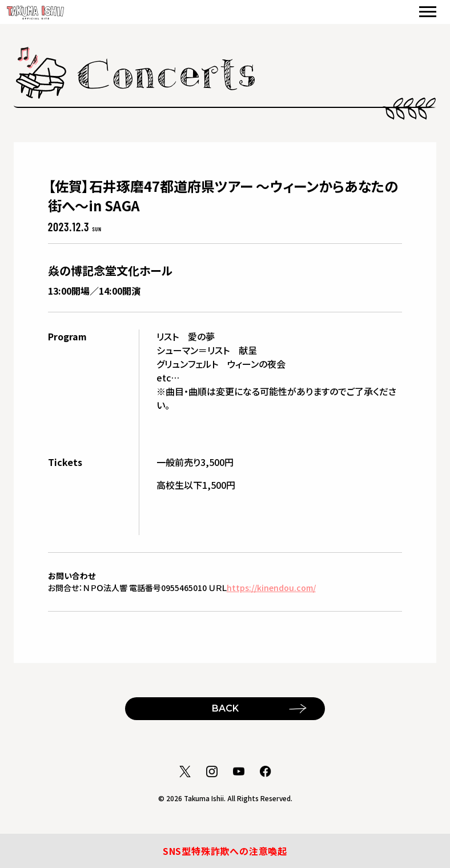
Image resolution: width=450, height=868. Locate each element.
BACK (225, 708)
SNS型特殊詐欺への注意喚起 (225, 851)
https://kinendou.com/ (271, 588)
